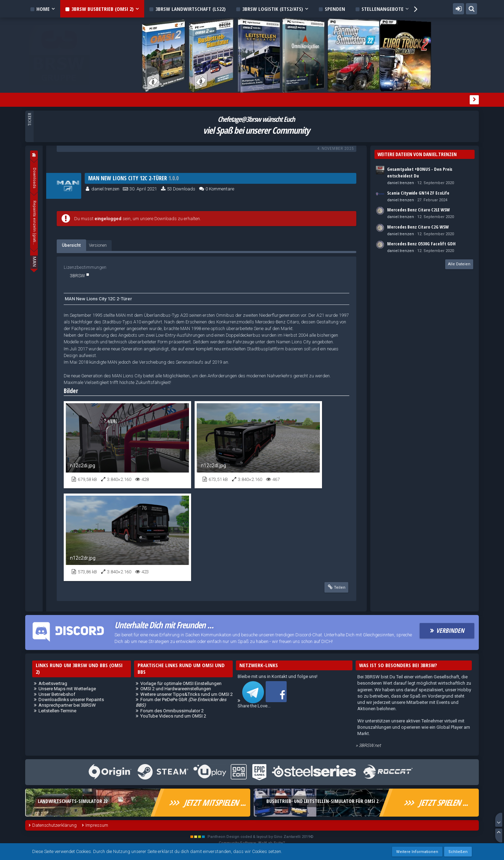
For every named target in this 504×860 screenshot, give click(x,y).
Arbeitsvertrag (53, 683)
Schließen (458, 852)
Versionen (98, 245)
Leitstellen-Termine (57, 711)
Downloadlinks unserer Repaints (71, 700)
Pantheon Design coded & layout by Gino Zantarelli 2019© (261, 837)
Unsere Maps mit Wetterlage (67, 689)
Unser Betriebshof (57, 694)
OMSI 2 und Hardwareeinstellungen (176, 689)
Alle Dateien (459, 264)
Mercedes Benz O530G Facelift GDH (421, 244)
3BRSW (78, 276)
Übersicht (71, 245)
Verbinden (450, 630)
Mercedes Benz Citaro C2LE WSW (418, 210)
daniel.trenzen (105, 189)
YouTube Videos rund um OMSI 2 (173, 716)
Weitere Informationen (417, 852)
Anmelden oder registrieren (458, 9)
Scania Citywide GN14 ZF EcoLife (418, 193)
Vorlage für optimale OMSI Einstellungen (181, 683)
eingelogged (108, 219)
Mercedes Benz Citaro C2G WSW (418, 227)
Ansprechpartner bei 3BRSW (67, 705)
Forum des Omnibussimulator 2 (172, 711)
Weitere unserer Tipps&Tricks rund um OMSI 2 (187, 694)
